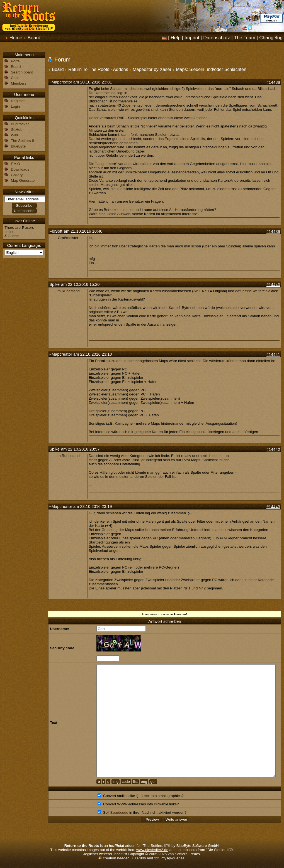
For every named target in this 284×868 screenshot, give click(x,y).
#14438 (273, 82)
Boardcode (119, 812)
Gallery (17, 175)
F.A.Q (15, 164)
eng (144, 782)
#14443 (273, 507)
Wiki (14, 135)
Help (176, 38)
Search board (22, 72)
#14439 (273, 232)
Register (18, 101)
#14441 (273, 355)
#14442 (273, 449)
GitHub (17, 130)
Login (15, 106)
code (126, 782)
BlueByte (18, 146)
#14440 (273, 285)
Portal (16, 61)
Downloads (20, 169)
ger (153, 782)
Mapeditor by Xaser (152, 69)
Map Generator (23, 180)
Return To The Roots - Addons (98, 69)
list (135, 782)
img (116, 782)
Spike (54, 284)
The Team (245, 38)
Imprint (192, 38)
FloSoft (56, 231)
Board (34, 38)
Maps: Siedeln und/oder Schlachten (211, 69)
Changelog (271, 38)
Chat (15, 78)
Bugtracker (20, 124)
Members (19, 83)
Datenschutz (217, 38)
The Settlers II (22, 141)
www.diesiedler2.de (152, 850)
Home (16, 38)
